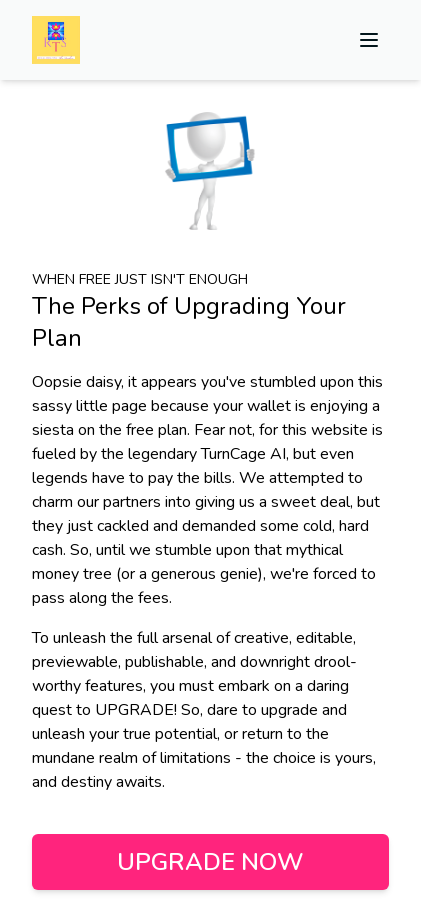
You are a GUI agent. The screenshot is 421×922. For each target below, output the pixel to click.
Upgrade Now (210, 862)
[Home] (56, 40)
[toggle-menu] (369, 40)
